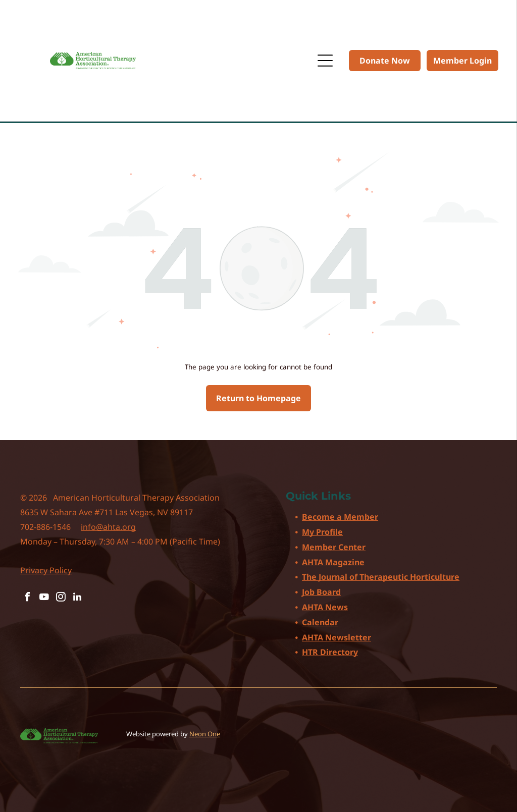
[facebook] (27, 598)
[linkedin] (77, 598)
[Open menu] (325, 61)
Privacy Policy (46, 570)
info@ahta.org (108, 527)
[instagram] (61, 598)
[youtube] (44, 598)
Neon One (205, 734)
